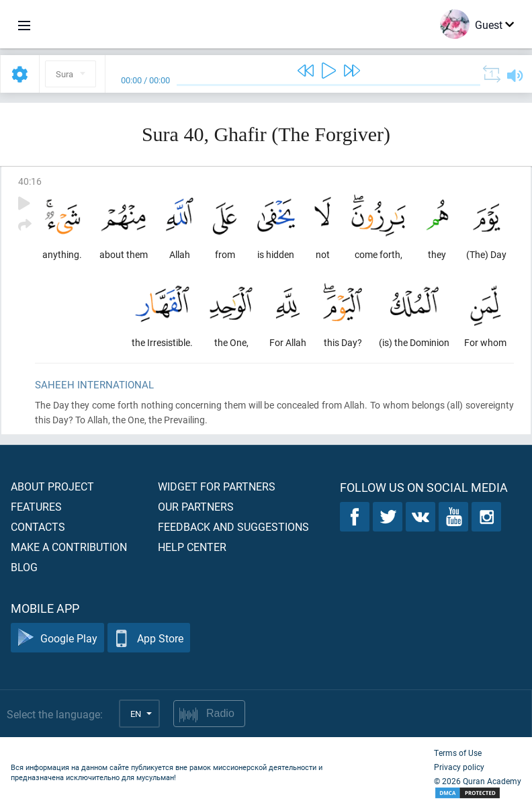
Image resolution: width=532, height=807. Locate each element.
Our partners (196, 506)
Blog (24, 567)
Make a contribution (69, 547)
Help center (192, 547)
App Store (149, 638)
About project (52, 486)
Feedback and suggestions (233, 526)
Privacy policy (459, 767)
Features (36, 506)
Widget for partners (217, 486)
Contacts (38, 526)
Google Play (57, 638)
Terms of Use (458, 753)
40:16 (30, 181)
